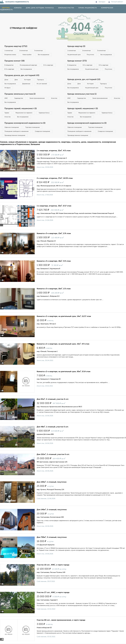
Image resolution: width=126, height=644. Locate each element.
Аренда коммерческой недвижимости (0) (87, 123)
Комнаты (18, 8)
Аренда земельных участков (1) (82, 94)
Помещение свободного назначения (16, 131)
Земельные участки (66, 8)
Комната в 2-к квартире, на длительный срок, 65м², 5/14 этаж (64, 372)
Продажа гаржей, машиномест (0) (21, 109)
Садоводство (19, 98)
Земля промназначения (37, 98)
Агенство (54, 98)
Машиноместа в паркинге (24, 113)
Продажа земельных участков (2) (20, 94)
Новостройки (27, 55)
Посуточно (90, 55)
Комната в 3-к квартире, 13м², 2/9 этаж (54, 234)
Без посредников (44, 55)
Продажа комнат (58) (15, 61)
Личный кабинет (116, 2)
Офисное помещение (12, 127)
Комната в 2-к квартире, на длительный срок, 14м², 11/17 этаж (64, 316)
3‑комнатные (38, 51)
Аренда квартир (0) (76, 46)
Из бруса (7, 88)
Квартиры (6, 8)
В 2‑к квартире (48, 65)
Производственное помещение (15, 135)
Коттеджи (27, 80)
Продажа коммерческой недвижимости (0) (25, 123)
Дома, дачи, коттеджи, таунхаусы (40, 8)
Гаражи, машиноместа (88, 8)
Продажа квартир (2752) (16, 46)
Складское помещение (42, 131)
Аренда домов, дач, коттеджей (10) (84, 80)
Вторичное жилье (10, 55)
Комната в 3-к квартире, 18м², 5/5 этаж (54, 261)
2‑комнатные (24, 51)
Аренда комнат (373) (77, 61)
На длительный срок (74, 55)
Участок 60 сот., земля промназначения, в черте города (61, 620)
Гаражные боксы (44, 113)
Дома (6, 80)
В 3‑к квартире (9, 69)
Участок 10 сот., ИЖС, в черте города (53, 565)
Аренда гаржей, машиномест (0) (83, 109)
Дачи (16, 80)
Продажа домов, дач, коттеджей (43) (22, 75)
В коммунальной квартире (28, 65)
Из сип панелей (42, 84)
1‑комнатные (9, 51)
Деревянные (26, 84)
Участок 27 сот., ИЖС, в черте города (53, 593)
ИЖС (6, 98)
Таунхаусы (40, 80)
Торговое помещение (32, 127)
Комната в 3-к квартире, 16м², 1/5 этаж (54, 289)
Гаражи (7, 113)
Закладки (100, 2)
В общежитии (9, 65)
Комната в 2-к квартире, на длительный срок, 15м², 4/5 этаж (63, 344)
